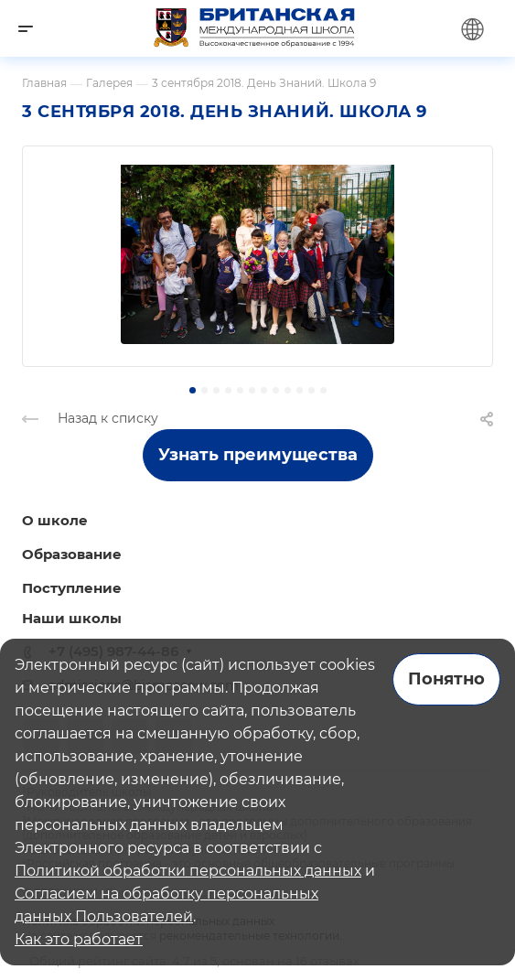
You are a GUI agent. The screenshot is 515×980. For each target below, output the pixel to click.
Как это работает (79, 939)
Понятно (446, 679)
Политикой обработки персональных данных (188, 871)
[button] (193, 390)
